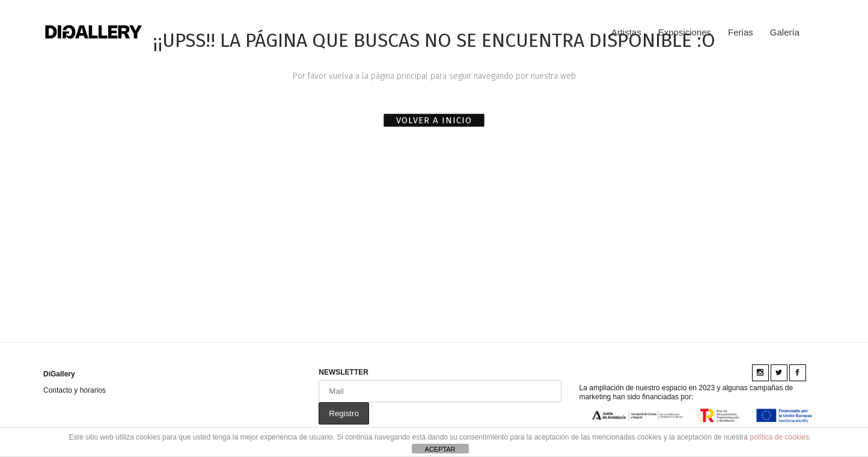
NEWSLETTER (344, 372)
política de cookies (779, 437)
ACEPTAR (440, 449)
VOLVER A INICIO (434, 120)
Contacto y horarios (75, 390)
